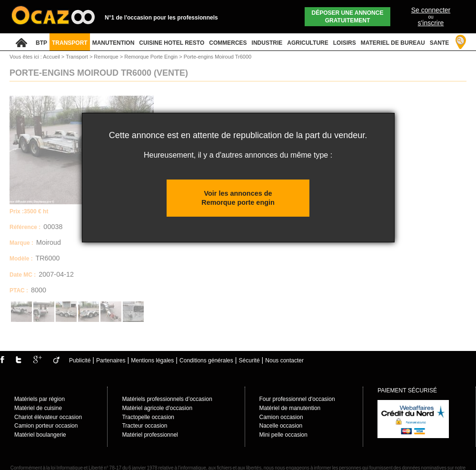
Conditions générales (206, 360)
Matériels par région (40, 399)
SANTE (440, 43)
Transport (78, 57)
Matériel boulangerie (40, 435)
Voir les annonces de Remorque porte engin (238, 198)
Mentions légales (152, 360)
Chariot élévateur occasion (48, 417)
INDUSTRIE (267, 43)
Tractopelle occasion (148, 417)
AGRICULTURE (307, 43)
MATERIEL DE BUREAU (393, 43)
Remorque (107, 57)
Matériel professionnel (150, 435)
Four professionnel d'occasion (297, 399)
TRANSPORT (70, 43)
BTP (41, 43)
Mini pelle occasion (283, 435)
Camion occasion (281, 417)
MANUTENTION (114, 43)
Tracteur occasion (144, 426)
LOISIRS (345, 43)
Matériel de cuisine (38, 408)
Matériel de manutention (290, 408)
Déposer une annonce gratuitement (348, 17)
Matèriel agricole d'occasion (157, 408)
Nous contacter (284, 360)
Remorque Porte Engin (152, 57)
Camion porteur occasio (45, 426)
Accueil (51, 57)
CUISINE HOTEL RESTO (172, 43)
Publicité (80, 360)
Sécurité (249, 360)
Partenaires (111, 360)
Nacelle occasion (281, 426)
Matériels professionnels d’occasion (167, 399)
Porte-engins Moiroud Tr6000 (218, 57)
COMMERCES (228, 43)
